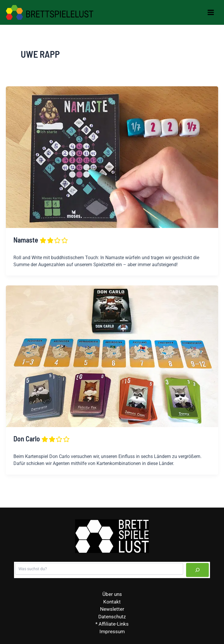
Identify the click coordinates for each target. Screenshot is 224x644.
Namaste (41, 240)
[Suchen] (197, 570)
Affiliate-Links (114, 624)
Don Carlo (42, 439)
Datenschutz (112, 617)
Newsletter (112, 609)
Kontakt (112, 602)
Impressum (112, 631)
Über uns (112, 594)
